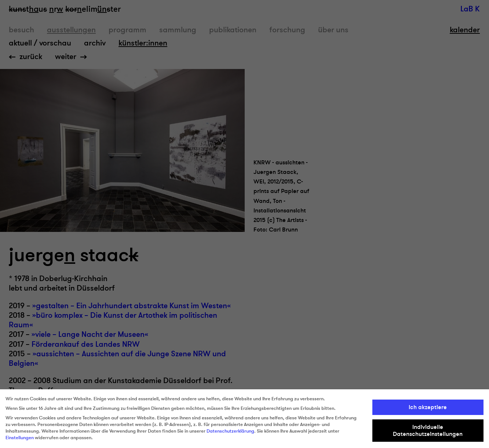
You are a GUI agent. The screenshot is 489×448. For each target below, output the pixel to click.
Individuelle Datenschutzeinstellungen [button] (428, 430)
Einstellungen (20, 438)
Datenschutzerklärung (230, 431)
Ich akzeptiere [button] (428, 407)
